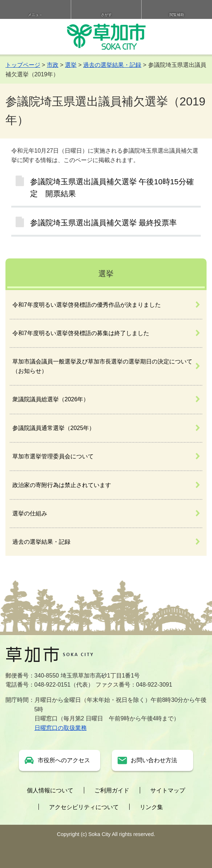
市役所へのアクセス (64, 760)
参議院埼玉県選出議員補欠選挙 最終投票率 (104, 223)
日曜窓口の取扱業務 (61, 728)
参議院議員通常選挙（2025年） (54, 428)
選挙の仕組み (30, 513)
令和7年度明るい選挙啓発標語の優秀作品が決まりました (87, 305)
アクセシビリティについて (84, 807)
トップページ (23, 65)
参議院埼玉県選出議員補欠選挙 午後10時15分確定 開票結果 (112, 188)
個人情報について (50, 790)
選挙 (71, 65)
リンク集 (151, 807)
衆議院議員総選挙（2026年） (51, 399)
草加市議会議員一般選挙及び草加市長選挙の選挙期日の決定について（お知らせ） (102, 366)
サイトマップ (168, 790)
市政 (53, 65)
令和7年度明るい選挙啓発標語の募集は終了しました (81, 333)
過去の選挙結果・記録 (112, 65)
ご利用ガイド (112, 790)
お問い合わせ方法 (154, 760)
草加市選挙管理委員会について (53, 456)
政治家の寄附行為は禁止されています (62, 485)
